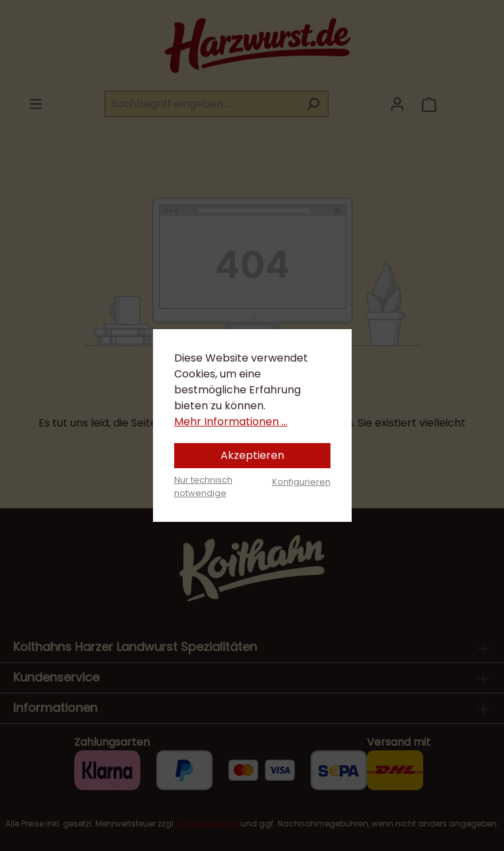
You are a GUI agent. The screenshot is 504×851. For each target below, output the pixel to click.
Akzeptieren (252, 455)
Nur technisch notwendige (203, 486)
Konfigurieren (301, 482)
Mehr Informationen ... (231, 422)
